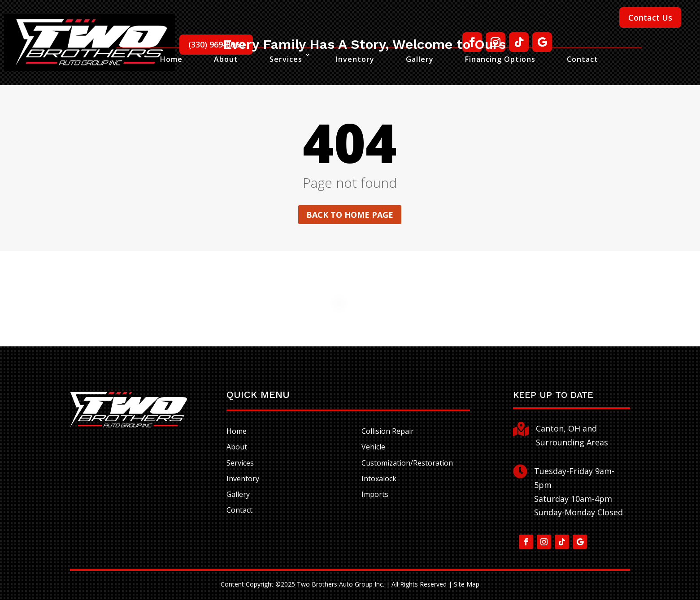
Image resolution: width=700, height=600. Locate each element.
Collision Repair (388, 431)
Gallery (420, 59)
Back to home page (350, 215)
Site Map (467, 584)
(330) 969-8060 (216, 44)
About (226, 59)
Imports (375, 494)
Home (171, 59)
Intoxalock (379, 479)
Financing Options (500, 59)
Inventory (355, 59)
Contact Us (650, 17)
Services (286, 59)
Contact (583, 59)
